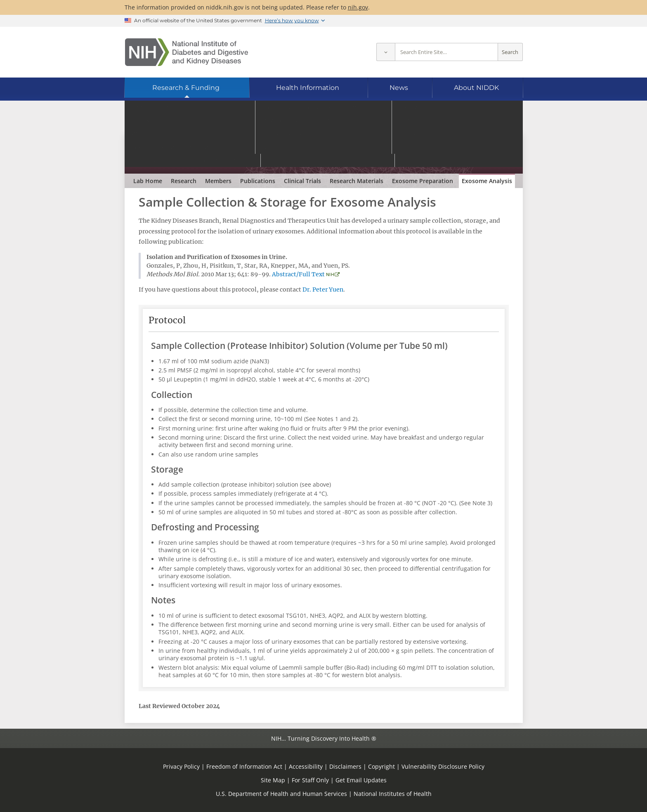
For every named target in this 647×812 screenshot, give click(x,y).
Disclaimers (345, 766)
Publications (258, 181)
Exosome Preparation (423, 181)
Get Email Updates (361, 780)
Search (510, 52)
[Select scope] (386, 52)
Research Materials (357, 181)
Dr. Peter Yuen (323, 289)
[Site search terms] (446, 52)
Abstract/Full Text (298, 274)
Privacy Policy (181, 766)
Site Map (273, 780)
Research (184, 181)
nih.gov (358, 7)
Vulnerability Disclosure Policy (443, 766)
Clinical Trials (302, 181)
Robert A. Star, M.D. (206, 161)
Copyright (381, 766)
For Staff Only (310, 780)
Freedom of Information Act (244, 766)
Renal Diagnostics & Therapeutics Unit (213, 148)
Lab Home (148, 181)
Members (218, 181)
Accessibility (306, 766)
